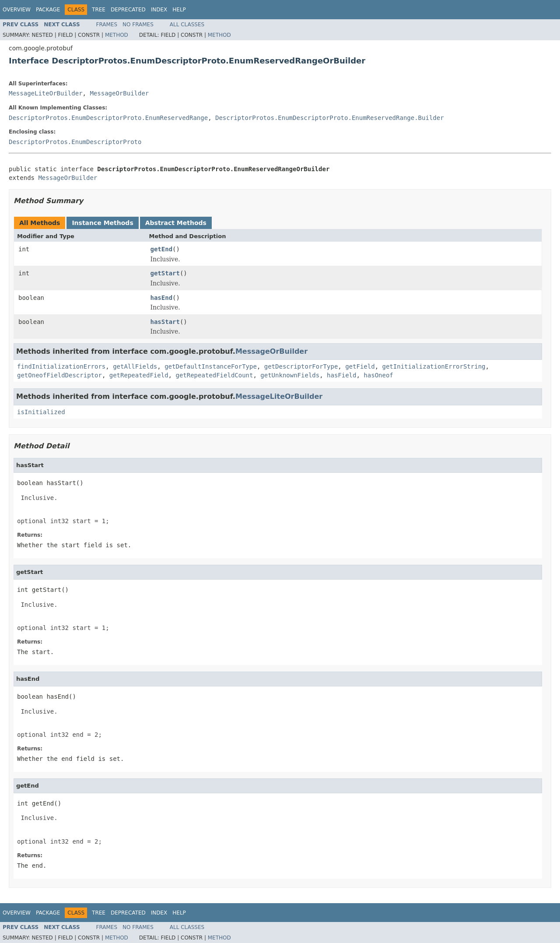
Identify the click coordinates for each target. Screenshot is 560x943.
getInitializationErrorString (434, 366)
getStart (165, 273)
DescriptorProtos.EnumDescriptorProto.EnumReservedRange (108, 118)
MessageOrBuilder (119, 93)
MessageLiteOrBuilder (46, 93)
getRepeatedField (139, 375)
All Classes (187, 25)
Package (48, 10)
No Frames (138, 25)
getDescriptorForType (301, 366)
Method (117, 35)
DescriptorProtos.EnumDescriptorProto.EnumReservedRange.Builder (330, 118)
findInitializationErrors (61, 366)
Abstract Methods (176, 223)
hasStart (165, 322)
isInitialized (41, 412)
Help (179, 10)
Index (159, 10)
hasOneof (378, 375)
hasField (341, 375)
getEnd (162, 249)
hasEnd (162, 298)
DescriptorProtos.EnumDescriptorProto (75, 142)
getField (360, 366)
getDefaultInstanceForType (211, 366)
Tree (99, 10)
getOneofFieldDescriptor (59, 375)
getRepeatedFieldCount (214, 375)
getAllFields (135, 366)
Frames (107, 25)
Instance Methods (102, 223)
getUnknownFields (290, 375)
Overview (17, 10)
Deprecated (128, 10)
